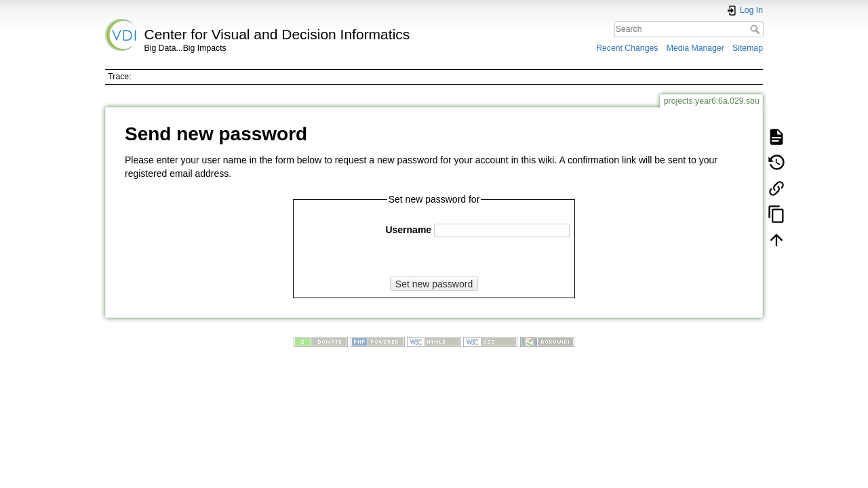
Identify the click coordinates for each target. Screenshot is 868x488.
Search (756, 29)
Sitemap (748, 48)
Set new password (434, 284)
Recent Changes (627, 48)
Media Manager (695, 48)
